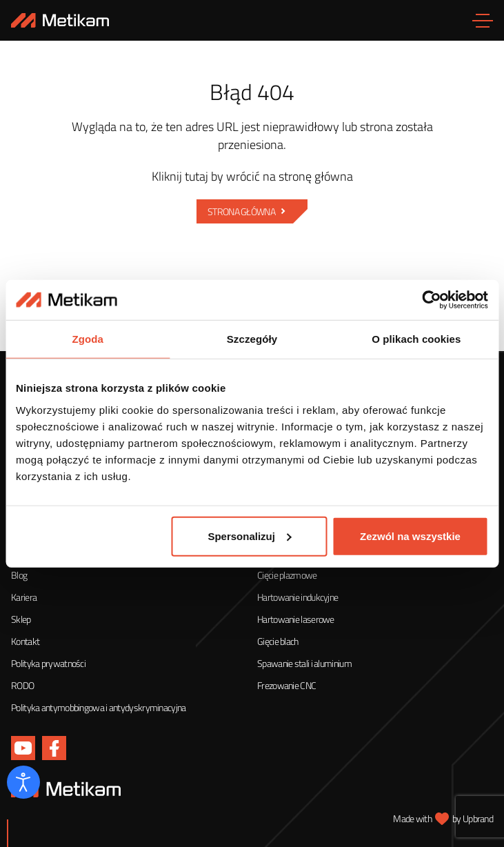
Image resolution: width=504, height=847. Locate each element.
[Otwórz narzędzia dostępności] (23, 782)
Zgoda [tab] (88, 340)
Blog (19, 575)
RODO (22, 685)
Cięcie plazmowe (287, 575)
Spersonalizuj (250, 536)
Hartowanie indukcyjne (298, 597)
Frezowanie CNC (286, 685)
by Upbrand (473, 818)
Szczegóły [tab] (252, 340)
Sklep (21, 619)
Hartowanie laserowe (296, 619)
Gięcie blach (278, 641)
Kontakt (25, 641)
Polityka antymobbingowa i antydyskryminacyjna (99, 707)
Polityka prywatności (48, 663)
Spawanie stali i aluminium (304, 663)
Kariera (24, 597)
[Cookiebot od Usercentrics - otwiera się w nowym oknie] (428, 300)
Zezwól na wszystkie (410, 536)
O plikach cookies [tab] (416, 340)
